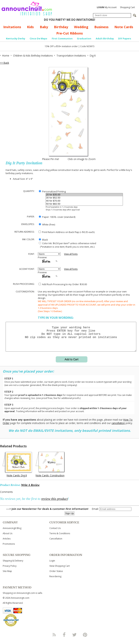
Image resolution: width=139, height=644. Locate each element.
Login (52, 565)
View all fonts (71, 254)
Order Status (56, 575)
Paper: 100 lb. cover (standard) (57, 217)
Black (43, 240)
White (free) (47, 224)
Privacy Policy (10, 570)
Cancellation (56, 543)
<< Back (5, 63)
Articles (7, 543)
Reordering (55, 581)
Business (101, 27)
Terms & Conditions (60, 538)
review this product (54, 503)
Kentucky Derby (16, 38)
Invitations (12, 27)
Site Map (7, 575)
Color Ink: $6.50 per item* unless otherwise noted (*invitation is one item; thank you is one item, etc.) (67, 245)
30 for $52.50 (84, 198)
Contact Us (55, 532)
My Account (107, 7)
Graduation (84, 38)
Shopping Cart (127, 7)
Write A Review (30, 489)
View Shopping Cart (60, 570)
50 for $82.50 (84, 204)
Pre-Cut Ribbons (69, 33)
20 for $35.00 (84, 195)
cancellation (118, 427)
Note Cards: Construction (50, 480)
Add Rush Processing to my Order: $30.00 (63, 284)
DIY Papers (125, 38)
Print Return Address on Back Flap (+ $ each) (67, 232)
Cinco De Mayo (38, 38)
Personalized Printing (52, 191)
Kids (30, 27)
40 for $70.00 (84, 201)
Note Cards (124, 27)
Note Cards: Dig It (17, 480)
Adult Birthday (105, 38)
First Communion (62, 38)
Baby (44, 27)
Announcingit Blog (12, 532)
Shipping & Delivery (13, 565)
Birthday (61, 27)
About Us (8, 538)
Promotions (9, 548)
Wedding (81, 27)
